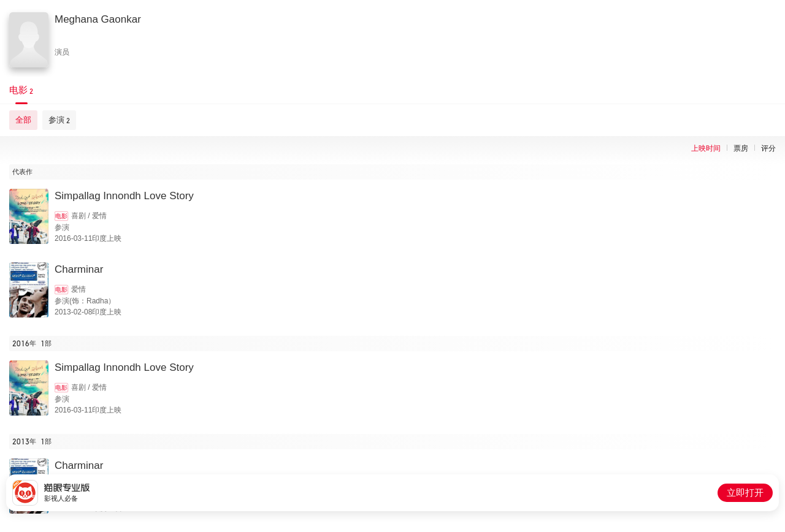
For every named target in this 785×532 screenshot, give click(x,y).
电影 (61, 216)
